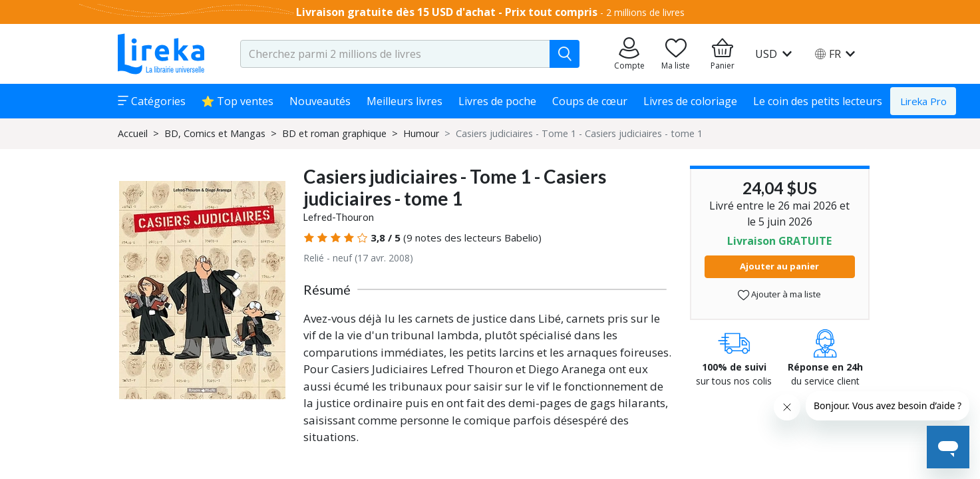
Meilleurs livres (405, 101)
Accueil (133, 133)
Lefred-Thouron (339, 217)
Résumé (327, 289)
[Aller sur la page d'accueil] (161, 54)
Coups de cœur (590, 101)
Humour (421, 133)
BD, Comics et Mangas (215, 133)
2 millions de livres (645, 12)
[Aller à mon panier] (723, 54)
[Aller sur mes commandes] (629, 54)
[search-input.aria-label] (395, 54)
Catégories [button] (152, 101)
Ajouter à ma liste (779, 294)
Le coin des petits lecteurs (818, 101)
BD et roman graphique (334, 133)
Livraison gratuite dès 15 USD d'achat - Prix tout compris (447, 12)
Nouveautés (320, 101)
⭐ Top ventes (238, 101)
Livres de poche (497, 101)
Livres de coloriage (690, 101)
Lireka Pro (923, 101)
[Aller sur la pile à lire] (676, 54)
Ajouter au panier (779, 266)
